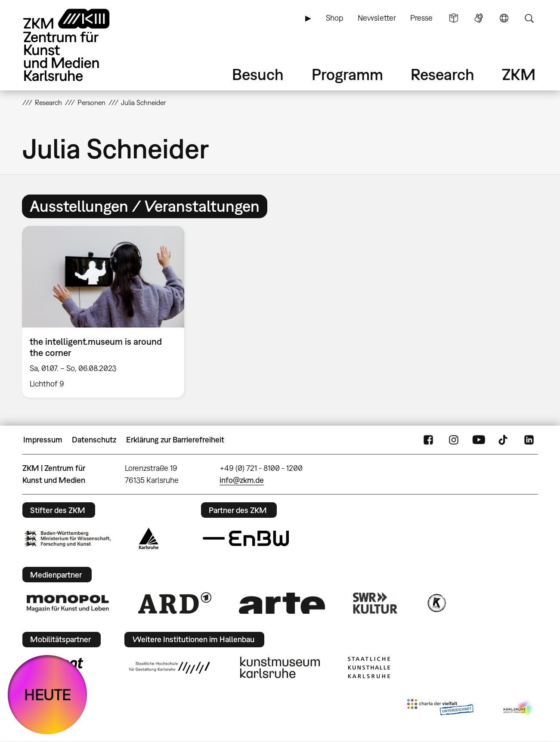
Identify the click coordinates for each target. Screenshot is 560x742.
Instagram (454, 440)
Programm (347, 74)
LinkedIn (529, 440)
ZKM (519, 74)
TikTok (504, 440)
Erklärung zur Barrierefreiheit (175, 440)
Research (442, 74)
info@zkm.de (242, 480)
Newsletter (377, 18)
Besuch (258, 74)
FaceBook (428, 440)
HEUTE (48, 694)
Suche (529, 18)
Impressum (43, 440)
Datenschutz (94, 440)
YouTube (479, 440)
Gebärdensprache (479, 18)
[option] (107, 312)
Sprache (504, 18)
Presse (421, 18)
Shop (334, 18)
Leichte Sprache (454, 18)
